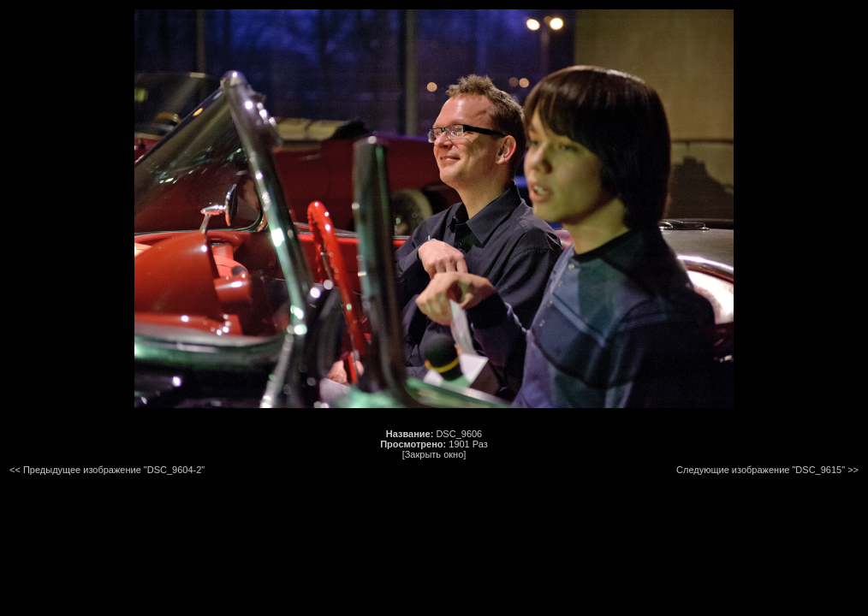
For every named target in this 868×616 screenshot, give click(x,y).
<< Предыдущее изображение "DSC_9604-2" (107, 470)
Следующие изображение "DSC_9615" (761, 470)
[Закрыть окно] (434, 454)
